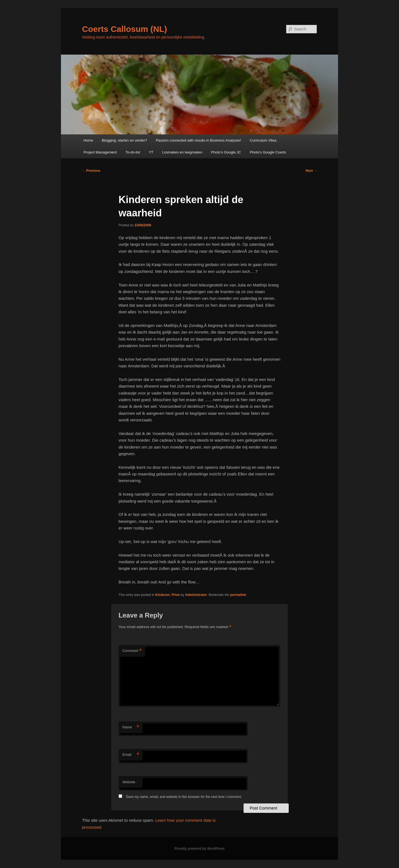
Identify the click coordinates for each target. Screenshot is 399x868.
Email (131, 755)
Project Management (100, 152)
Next (311, 171)
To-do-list (133, 152)
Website (129, 782)
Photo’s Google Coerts (268, 152)
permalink (238, 595)
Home (88, 140)
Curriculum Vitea (263, 140)
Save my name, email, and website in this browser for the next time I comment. (184, 797)
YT (151, 152)
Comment (132, 651)
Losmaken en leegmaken (182, 152)
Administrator (196, 595)
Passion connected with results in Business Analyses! (198, 140)
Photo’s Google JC (226, 152)
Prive (176, 595)
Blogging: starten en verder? (124, 140)
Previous (91, 171)
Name (131, 727)
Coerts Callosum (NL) (125, 29)
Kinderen (163, 595)
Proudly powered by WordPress (199, 849)
